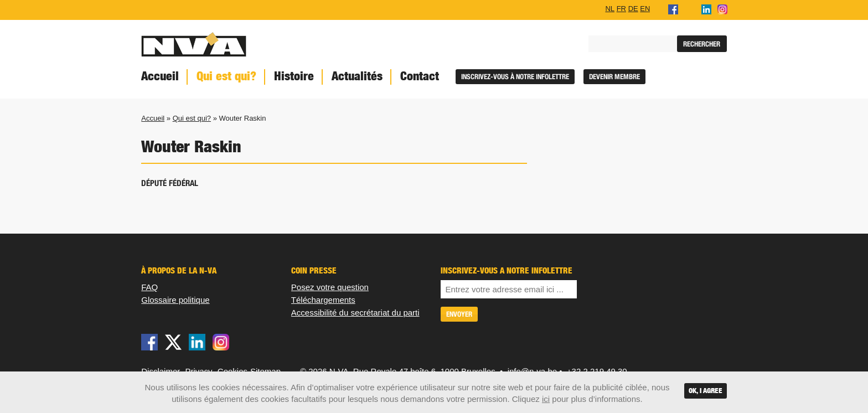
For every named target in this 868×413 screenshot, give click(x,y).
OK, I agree (706, 391)
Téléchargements (323, 300)
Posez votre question (330, 287)
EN (645, 8)
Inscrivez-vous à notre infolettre (515, 77)
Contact (420, 76)
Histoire (294, 76)
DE (633, 8)
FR (621, 8)
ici (546, 399)
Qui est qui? (226, 76)
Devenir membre (614, 77)
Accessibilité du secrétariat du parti (355, 313)
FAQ (149, 287)
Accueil (160, 76)
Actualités (357, 76)
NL (610, 8)
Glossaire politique (175, 300)
